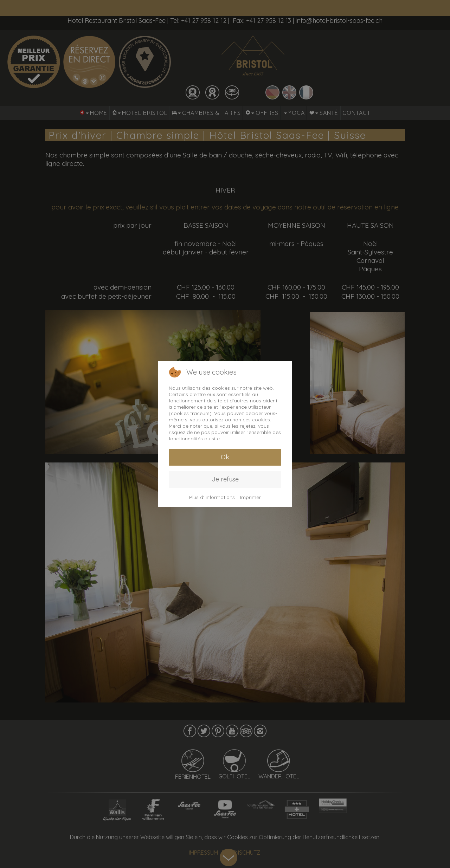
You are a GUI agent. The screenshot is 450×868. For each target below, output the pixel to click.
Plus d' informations (212, 497)
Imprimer (250, 497)
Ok (225, 457)
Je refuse (225, 479)
